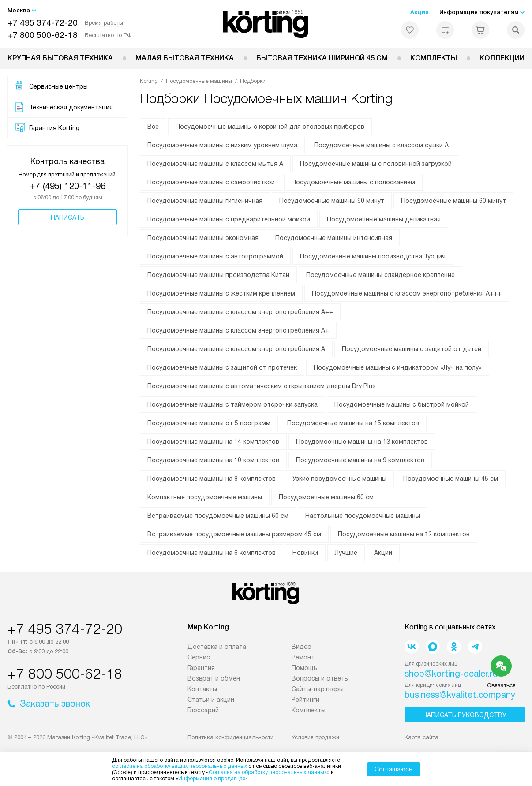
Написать (67, 217)
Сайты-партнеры (318, 689)
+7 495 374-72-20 (43, 23)
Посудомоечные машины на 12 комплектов (404, 534)
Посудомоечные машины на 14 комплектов (213, 442)
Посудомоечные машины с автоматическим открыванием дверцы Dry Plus (262, 386)
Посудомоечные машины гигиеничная (205, 201)
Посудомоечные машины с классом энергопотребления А (236, 349)
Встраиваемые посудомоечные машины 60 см (218, 516)
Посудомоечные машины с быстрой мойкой (402, 404)
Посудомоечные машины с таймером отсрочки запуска (232, 404)
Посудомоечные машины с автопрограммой (215, 256)
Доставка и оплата (217, 647)
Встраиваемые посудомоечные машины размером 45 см (234, 534)
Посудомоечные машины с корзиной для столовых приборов (270, 127)
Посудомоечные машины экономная (203, 238)
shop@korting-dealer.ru (451, 674)
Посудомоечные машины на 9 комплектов (360, 460)
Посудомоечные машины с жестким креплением (221, 293)
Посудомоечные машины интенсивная (334, 238)
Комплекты (434, 58)
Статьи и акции (211, 700)
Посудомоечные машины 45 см (451, 479)
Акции (420, 12)
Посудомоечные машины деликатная (384, 219)
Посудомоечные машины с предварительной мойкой (229, 219)
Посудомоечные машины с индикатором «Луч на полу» (398, 367)
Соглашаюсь (393, 769)
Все (153, 127)
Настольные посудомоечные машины (363, 516)
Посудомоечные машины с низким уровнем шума (222, 145)
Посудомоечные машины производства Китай (218, 275)
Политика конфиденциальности (230, 737)
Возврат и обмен (214, 678)
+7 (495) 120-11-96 (68, 186)
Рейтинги (305, 700)
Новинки (305, 553)
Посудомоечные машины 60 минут (453, 201)
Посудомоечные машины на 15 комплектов (353, 423)
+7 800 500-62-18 (43, 35)
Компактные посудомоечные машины (205, 497)
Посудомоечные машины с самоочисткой (211, 182)
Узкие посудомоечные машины (339, 479)
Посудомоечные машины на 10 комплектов (213, 460)
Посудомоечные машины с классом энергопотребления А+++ (407, 293)
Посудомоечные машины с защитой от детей (412, 349)
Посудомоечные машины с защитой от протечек (222, 367)
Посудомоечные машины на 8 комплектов (212, 479)
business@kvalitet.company (460, 695)
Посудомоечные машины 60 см (326, 497)
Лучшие (346, 553)
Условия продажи (315, 737)
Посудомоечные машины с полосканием (353, 182)
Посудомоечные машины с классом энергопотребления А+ (238, 330)
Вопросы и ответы (320, 678)
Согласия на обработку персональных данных (268, 772)
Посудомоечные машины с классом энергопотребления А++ (240, 312)
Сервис (199, 657)
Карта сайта (421, 737)
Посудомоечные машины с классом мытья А (215, 164)
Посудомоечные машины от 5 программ (209, 423)
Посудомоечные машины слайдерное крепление (380, 275)
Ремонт (303, 657)
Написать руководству (465, 715)
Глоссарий (203, 710)
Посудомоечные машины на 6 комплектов (212, 553)
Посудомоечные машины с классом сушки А (381, 145)
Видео (302, 647)
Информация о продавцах (212, 779)
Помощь (304, 668)
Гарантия (201, 668)
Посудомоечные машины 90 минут (332, 201)
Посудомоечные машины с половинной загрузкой (376, 164)
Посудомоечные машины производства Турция (373, 256)
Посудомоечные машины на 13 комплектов (362, 442)
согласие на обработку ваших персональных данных (180, 766)
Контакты (202, 689)
